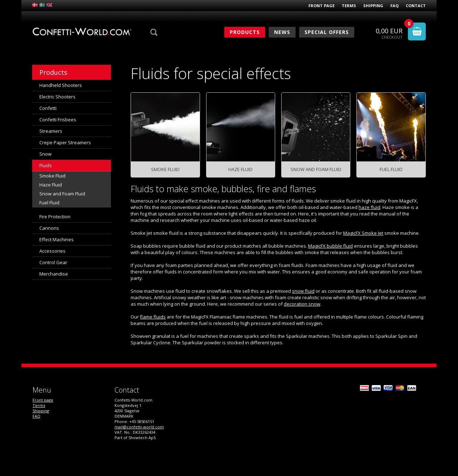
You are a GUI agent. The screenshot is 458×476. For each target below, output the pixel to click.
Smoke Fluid (52, 176)
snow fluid (303, 291)
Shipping (373, 6)
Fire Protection (55, 217)
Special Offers (327, 32)
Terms (349, 6)
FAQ (394, 6)
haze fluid (369, 207)
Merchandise (54, 274)
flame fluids (153, 317)
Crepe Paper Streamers (65, 142)
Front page (321, 6)
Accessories (52, 251)
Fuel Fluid (49, 203)
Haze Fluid (51, 185)
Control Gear (53, 262)
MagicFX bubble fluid (330, 246)
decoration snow (302, 304)
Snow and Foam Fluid (62, 194)
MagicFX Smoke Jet (363, 233)
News (282, 32)
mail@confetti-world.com (139, 427)
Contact (416, 6)
